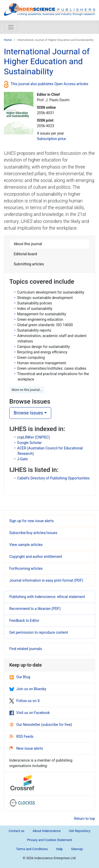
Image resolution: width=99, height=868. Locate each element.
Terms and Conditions (32, 849)
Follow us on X (25, 701)
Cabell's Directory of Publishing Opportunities (53, 478)
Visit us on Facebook (29, 713)
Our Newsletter (25, 725)
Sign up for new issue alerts (32, 521)
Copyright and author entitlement (36, 557)
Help (59, 849)
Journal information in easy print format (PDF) (46, 580)
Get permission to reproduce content (39, 632)
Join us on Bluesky (28, 689)
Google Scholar (29, 443)
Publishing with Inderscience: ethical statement (47, 597)
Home (8, 40)
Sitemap (77, 849)
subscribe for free (57, 725)
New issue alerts (26, 748)
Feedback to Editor (24, 621)
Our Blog (20, 677)
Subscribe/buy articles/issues (33, 533)
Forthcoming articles (26, 568)
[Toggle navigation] (11, 27)
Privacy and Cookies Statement (49, 840)
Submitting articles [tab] (29, 264)
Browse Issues (28, 413)
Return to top (85, 819)
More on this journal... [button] (27, 390)
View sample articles (26, 545)
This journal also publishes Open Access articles (49, 84)
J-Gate (22, 459)
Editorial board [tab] (25, 254)
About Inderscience (47, 831)
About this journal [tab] (28, 244)
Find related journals (26, 649)
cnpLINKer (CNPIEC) (33, 437)
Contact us (17, 831)
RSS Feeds (21, 736)
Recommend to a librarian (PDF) (35, 609)
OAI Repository (79, 831)
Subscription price (51, 139)
